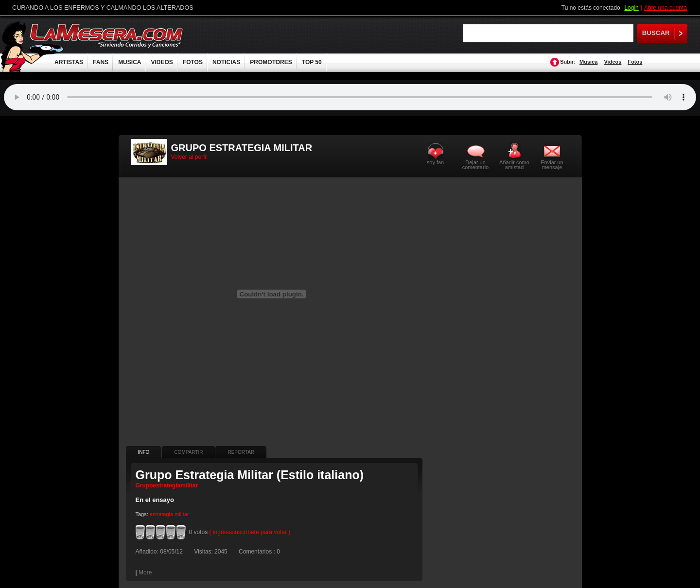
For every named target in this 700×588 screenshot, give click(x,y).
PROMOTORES (271, 62)
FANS (101, 62)
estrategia (161, 514)
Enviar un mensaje (552, 164)
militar (182, 514)
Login (631, 8)
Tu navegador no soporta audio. (350, 97)
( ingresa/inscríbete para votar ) (250, 532)
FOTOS (193, 62)
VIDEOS (162, 62)
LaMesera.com (107, 35)
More (145, 572)
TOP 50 (312, 62)
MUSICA (130, 62)
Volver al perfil (189, 157)
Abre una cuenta (665, 8)
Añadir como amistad (514, 164)
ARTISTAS (69, 62)
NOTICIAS (226, 62)
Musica (588, 62)
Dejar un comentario (475, 165)
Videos (612, 62)
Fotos (635, 62)
